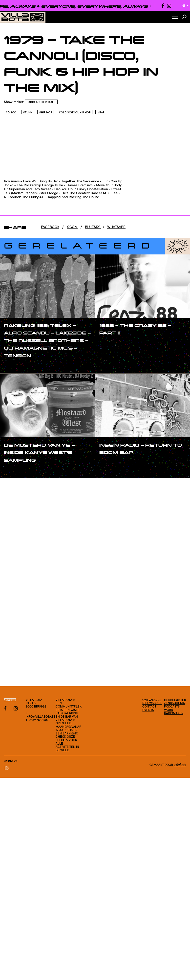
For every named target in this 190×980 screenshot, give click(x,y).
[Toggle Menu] (175, 17)
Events (148, 710)
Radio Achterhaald (41, 102)
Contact (149, 706)
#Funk (28, 112)
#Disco (11, 112)
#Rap (101, 112)
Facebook (50, 227)
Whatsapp (116, 227)
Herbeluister (175, 700)
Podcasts (172, 706)
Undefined (180, 765)
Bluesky (93, 227)
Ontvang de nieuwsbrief (152, 701)
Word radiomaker (174, 712)
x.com (72, 227)
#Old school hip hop (75, 112)
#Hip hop (46, 112)
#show (15, 366)
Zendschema (174, 703)
